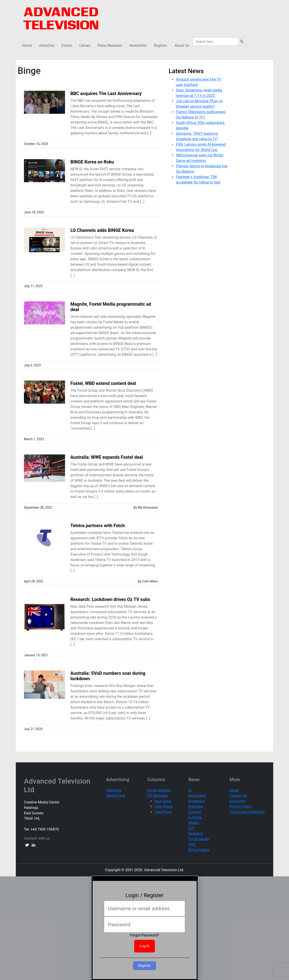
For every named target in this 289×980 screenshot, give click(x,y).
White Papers (199, 850)
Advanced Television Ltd (57, 785)
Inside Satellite (159, 790)
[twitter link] (27, 845)
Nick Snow (163, 801)
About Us (182, 45)
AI (190, 790)
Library (85, 45)
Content (195, 812)
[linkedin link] (33, 845)
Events (67, 45)
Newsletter (138, 45)
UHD (192, 844)
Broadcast (197, 801)
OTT (192, 828)
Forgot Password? (145, 935)
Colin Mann (163, 807)
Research (196, 834)
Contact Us (238, 796)
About (234, 790)
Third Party (163, 812)
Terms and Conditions (247, 812)
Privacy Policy (241, 807)
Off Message (157, 796)
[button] (145, 878)
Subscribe (237, 801)
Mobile (194, 823)
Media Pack (115, 796)
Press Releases (110, 45)
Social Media (199, 839)
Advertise (47, 45)
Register (161, 45)
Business (196, 807)
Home (27, 45)
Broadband (197, 796)
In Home (195, 817)
